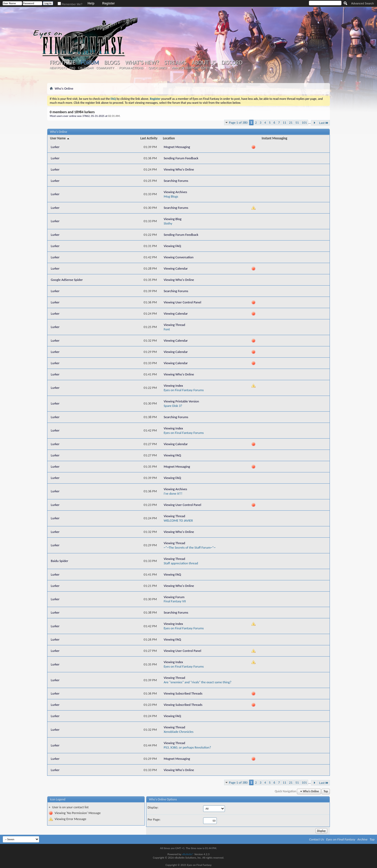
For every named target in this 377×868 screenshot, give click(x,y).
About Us (204, 63)
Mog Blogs (171, 196)
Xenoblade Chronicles (179, 732)
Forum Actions (131, 68)
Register (108, 3)
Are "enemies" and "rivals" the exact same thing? (198, 682)
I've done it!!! (173, 493)
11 (284, 122)
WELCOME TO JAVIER (178, 520)
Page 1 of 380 (238, 122)
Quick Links (158, 68)
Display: (153, 807)
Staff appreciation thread (181, 563)
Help (91, 3)
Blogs (112, 63)
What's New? (142, 63)
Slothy (168, 223)
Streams (175, 63)
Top (326, 791)
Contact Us (317, 839)
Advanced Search (362, 3)
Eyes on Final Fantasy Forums (184, 390)
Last (324, 123)
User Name (60, 138)
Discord (232, 63)
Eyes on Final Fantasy (341, 839)
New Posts (58, 68)
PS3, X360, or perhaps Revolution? (187, 747)
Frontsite (63, 63)
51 (297, 122)
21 (291, 122)
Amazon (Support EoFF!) (191, 68)
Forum (90, 62)
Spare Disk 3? (173, 406)
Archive (362, 839)
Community (105, 68)
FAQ (73, 68)
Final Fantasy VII (175, 601)
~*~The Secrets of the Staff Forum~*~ (190, 547)
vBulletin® (188, 854)
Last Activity (149, 138)
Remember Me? (70, 4)
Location (169, 138)
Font (167, 329)
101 (304, 122)
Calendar (86, 68)
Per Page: (154, 819)
